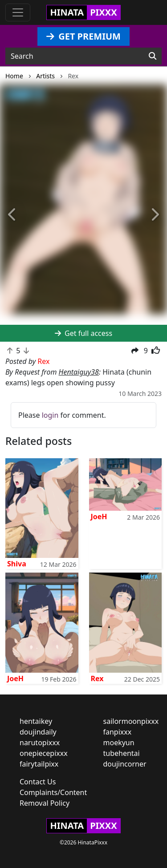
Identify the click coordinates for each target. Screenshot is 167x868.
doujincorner (125, 764)
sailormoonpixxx (131, 721)
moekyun (119, 743)
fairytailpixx (39, 764)
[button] (12, 215)
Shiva (17, 564)
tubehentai (122, 753)
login (50, 415)
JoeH (99, 517)
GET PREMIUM (83, 36)
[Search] (153, 56)
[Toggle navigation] (18, 12)
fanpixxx (118, 732)
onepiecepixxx (44, 753)
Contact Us (38, 782)
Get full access (83, 333)
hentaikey (36, 721)
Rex (97, 678)
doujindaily (38, 732)
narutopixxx (40, 743)
